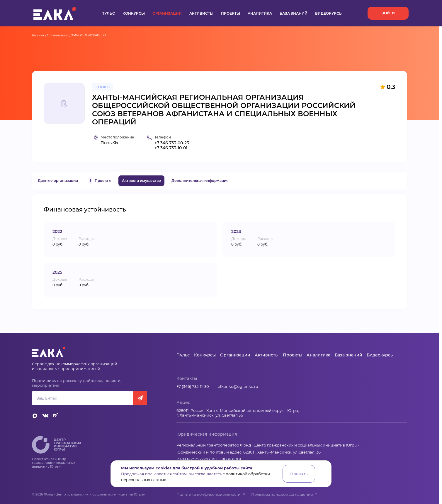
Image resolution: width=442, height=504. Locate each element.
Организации (167, 13)
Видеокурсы (329, 13)
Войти (388, 13)
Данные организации (58, 181)
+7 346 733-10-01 (171, 148)
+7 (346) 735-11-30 (193, 386)
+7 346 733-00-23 (172, 143)
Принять (299, 474)
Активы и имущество (141, 181)
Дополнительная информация (200, 181)
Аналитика (260, 13)
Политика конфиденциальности (211, 494)
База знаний (294, 13)
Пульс (108, 13)
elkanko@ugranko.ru (238, 386)
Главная (38, 35)
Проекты (231, 13)
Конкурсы (134, 13)
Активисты (201, 13)
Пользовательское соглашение (284, 494)
